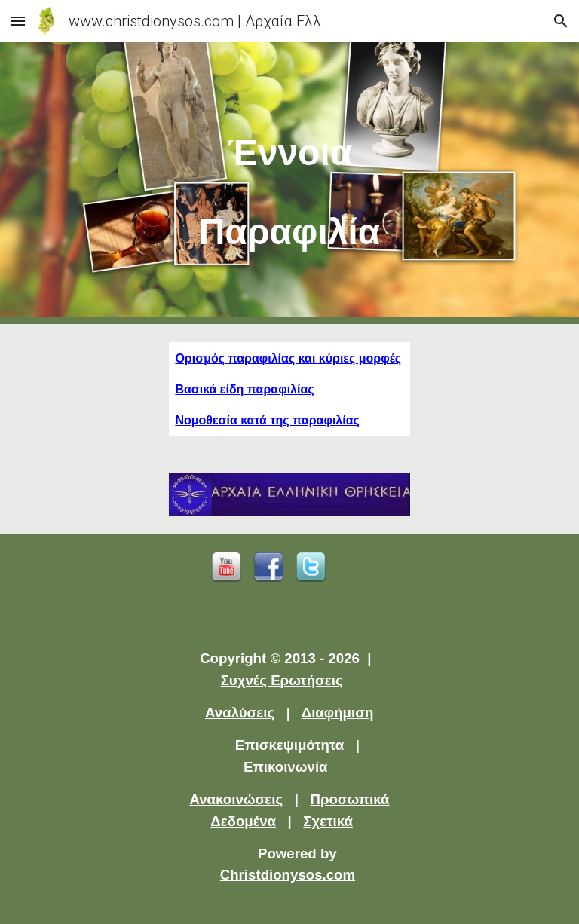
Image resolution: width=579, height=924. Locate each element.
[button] (18, 21)
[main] (289, 183)
